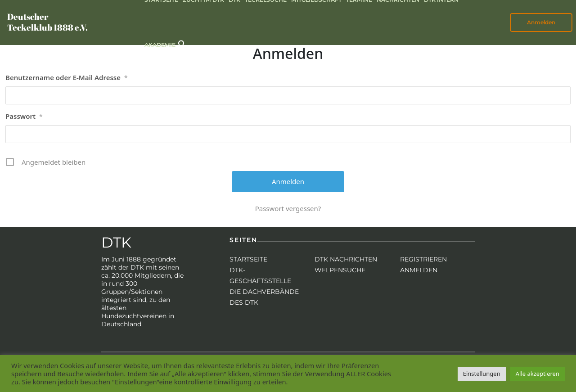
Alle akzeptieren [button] (538, 374)
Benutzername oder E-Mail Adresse (67, 78)
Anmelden (541, 22)
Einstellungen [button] (482, 374)
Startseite (248, 259)
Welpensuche (340, 270)
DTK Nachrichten (346, 259)
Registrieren (423, 259)
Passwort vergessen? (288, 208)
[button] (182, 43)
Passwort (24, 117)
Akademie (160, 45)
